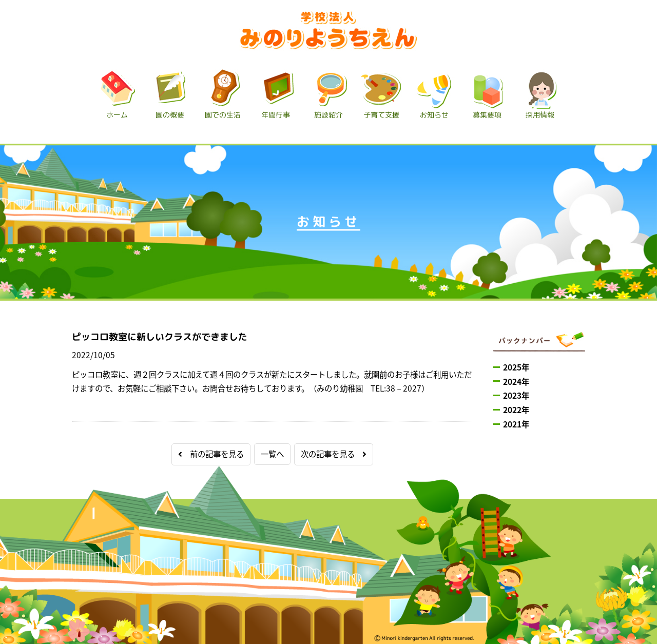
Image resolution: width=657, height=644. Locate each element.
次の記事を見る (334, 454)
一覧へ (272, 454)
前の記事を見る (211, 454)
